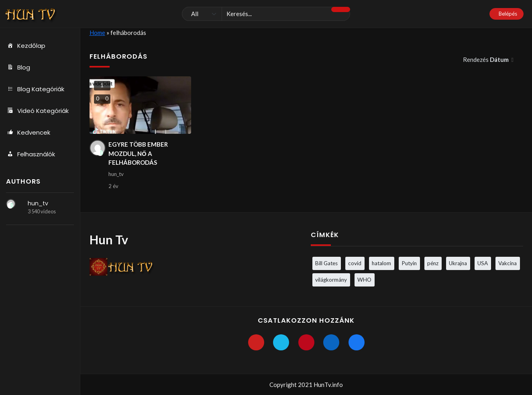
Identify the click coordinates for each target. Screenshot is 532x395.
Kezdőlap (26, 46)
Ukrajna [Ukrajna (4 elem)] (458, 263)
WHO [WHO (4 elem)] (364, 280)
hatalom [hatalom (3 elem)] (381, 263)
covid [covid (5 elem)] (355, 263)
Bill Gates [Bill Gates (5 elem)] (326, 263)
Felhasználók (31, 154)
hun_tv (38, 203)
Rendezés (486, 59)
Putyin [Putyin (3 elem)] (409, 263)
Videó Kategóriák (37, 111)
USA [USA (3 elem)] (483, 263)
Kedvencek (28, 133)
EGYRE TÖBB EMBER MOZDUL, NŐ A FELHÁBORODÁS (138, 153)
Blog (18, 68)
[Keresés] (266, 14)
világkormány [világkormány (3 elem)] (331, 280)
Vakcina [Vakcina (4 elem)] (508, 263)
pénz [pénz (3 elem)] (433, 263)
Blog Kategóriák (35, 89)
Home (97, 33)
